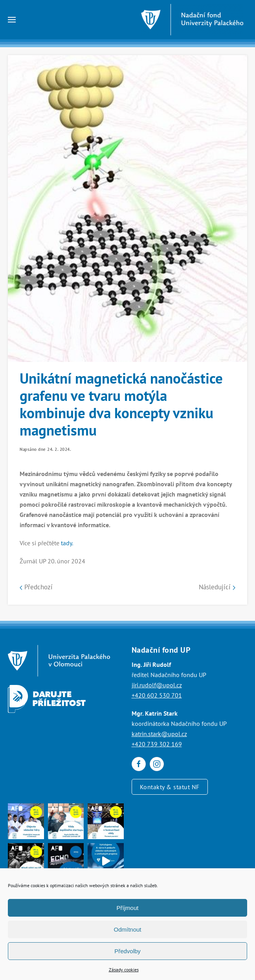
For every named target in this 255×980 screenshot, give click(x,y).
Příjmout (128, 908)
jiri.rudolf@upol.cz (157, 685)
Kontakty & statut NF (170, 787)
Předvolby (127, 951)
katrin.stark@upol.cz (159, 734)
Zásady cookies (124, 970)
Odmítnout (127, 929)
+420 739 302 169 (157, 744)
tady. (67, 543)
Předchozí (36, 587)
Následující (217, 587)
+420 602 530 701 (157, 695)
